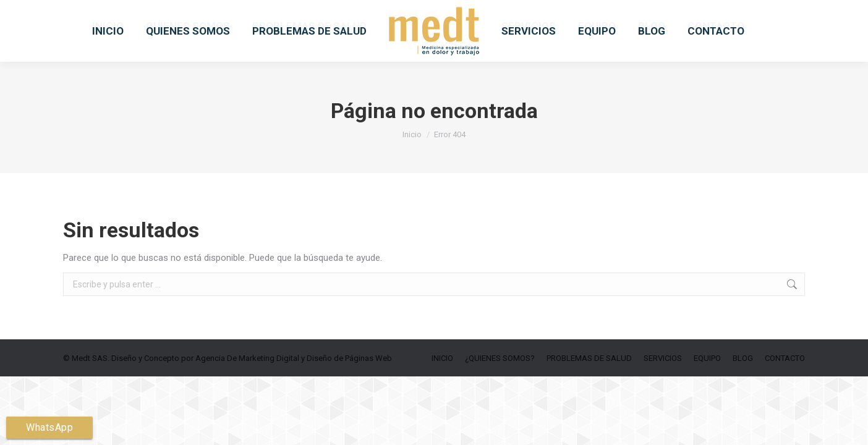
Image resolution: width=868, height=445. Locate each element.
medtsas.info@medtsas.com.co (311, 16)
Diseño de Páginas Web (349, 390)
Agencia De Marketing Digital (247, 390)
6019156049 (204, 16)
